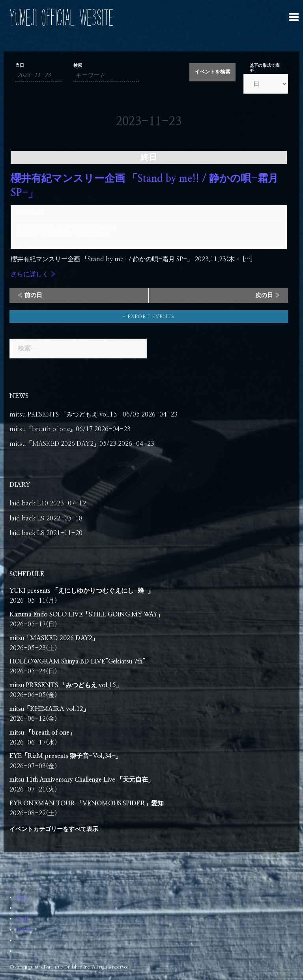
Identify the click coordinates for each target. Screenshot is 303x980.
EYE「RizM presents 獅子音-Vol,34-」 (65, 756)
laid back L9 (27, 518)
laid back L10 (29, 503)
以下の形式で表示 (265, 68)
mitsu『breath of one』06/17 (51, 429)
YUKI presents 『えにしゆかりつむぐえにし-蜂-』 (82, 591)
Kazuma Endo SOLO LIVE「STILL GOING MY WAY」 (86, 614)
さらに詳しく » (33, 274)
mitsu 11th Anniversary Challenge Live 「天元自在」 (82, 780)
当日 (20, 65)
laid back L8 (27, 533)
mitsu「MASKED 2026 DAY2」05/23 (63, 444)
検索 (78, 65)
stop (22, 918)
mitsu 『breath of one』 (42, 733)
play (22, 897)
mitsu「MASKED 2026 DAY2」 (54, 638)
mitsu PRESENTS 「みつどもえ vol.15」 (66, 685)
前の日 (30, 295)
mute (23, 929)
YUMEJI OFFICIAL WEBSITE (61, 18)
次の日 (268, 295)
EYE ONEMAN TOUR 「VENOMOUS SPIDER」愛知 (87, 803)
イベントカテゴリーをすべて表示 (54, 829)
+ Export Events (149, 317)
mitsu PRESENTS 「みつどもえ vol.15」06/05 (75, 415)
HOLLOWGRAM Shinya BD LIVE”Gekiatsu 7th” (77, 661)
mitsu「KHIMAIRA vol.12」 (49, 709)
